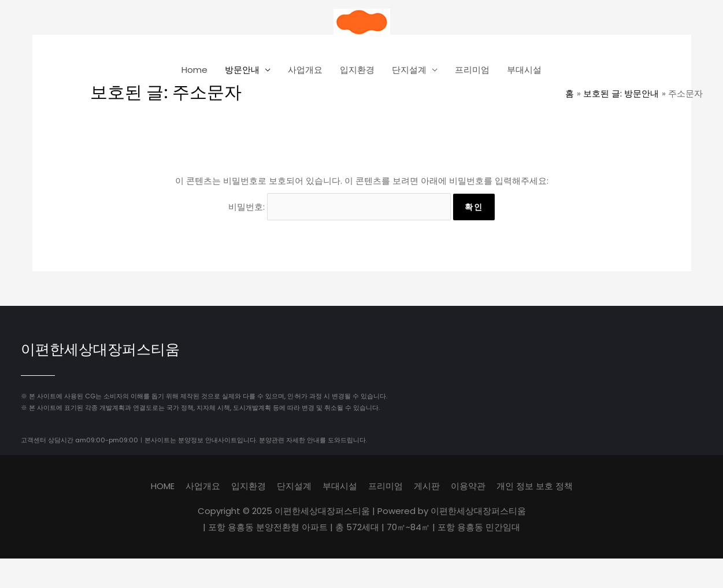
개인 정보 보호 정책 (535, 486)
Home (194, 70)
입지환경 (357, 70)
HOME (163, 486)
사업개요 (305, 70)
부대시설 (524, 70)
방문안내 (242, 70)
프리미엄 (472, 70)
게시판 (427, 486)
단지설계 (409, 70)
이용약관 (468, 486)
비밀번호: (340, 207)
